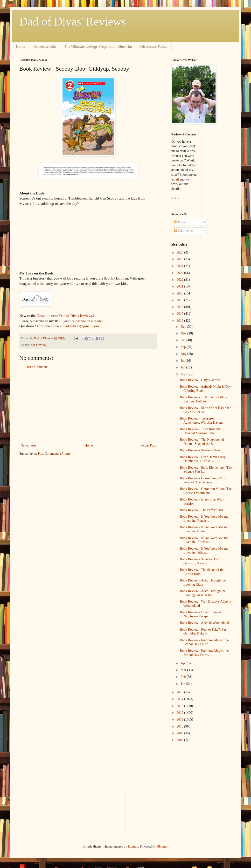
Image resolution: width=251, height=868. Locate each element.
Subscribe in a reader (87, 321)
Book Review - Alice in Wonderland (204, 623)
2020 (181, 293)
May (184, 374)
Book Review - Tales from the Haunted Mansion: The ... (200, 431)
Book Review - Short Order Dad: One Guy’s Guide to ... (205, 410)
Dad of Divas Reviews (76, 316)
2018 (181, 307)
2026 (181, 252)
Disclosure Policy (154, 46)
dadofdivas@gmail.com (81, 326)
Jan (183, 684)
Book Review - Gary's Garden (200, 380)
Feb (184, 677)
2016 (181, 321)
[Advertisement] (88, 406)
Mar (184, 670)
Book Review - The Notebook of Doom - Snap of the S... (202, 442)
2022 (181, 280)
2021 (181, 286)
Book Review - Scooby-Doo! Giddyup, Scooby (200, 561)
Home (21, 46)
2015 (181, 692)
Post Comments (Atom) (54, 454)
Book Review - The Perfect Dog (202, 510)
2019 (181, 300)
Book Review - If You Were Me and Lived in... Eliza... (204, 551)
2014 (181, 699)
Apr (184, 663)
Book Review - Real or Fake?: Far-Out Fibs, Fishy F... (203, 632)
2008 (181, 740)
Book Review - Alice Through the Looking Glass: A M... (203, 593)
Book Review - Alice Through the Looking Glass (203, 582)
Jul (183, 361)
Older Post (149, 445)
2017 (181, 314)
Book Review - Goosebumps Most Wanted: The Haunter (203, 480)
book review (38, 345)
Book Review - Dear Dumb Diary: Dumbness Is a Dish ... (203, 459)
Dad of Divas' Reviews (73, 22)
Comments (183, 231)
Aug (184, 354)
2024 (181, 266)
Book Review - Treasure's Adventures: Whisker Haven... (202, 421)
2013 (181, 706)
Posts (180, 222)
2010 (181, 726)
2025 (181, 259)
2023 (181, 273)
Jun (183, 367)
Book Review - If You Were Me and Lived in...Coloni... (204, 529)
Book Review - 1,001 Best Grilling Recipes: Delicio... (203, 399)
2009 (181, 733)
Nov (184, 333)
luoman (133, 846)
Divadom (43, 316)
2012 (181, 713)
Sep (184, 347)
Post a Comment (37, 367)
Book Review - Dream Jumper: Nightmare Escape (201, 614)
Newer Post (28, 445)
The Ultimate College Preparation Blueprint (98, 46)
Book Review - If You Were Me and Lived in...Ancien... (204, 540)
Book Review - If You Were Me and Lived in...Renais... (204, 519)
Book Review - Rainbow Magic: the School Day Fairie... (204, 642)
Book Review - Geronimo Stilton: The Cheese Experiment (206, 491)
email (175, 179)
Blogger (162, 846)
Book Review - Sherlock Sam (200, 450)
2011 (180, 719)
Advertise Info (45, 46)
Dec (184, 327)
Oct (183, 340)
